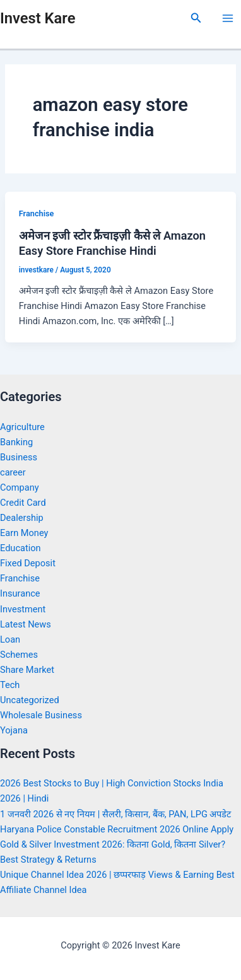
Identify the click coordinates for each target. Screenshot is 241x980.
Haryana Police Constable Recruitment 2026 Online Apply (117, 829)
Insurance (20, 593)
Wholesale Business (41, 715)
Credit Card (23, 503)
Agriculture (22, 427)
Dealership (22, 518)
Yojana (14, 730)
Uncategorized (30, 700)
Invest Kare (38, 18)
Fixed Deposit (28, 563)
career (13, 472)
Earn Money (24, 533)
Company (20, 487)
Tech (10, 685)
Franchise (37, 213)
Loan (10, 639)
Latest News (26, 624)
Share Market (27, 670)
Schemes (19, 655)
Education (21, 548)
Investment (23, 609)
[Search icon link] (196, 18)
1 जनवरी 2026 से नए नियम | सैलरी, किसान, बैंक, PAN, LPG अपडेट (116, 814)
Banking (16, 442)
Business (19, 457)
